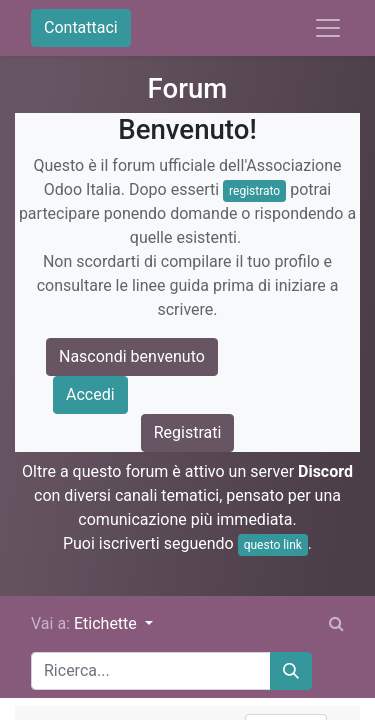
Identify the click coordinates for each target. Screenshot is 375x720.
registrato (254, 191)
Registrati (188, 432)
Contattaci (81, 27)
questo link (273, 545)
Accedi (90, 394)
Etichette (107, 623)
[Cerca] (291, 671)
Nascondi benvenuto (132, 356)
